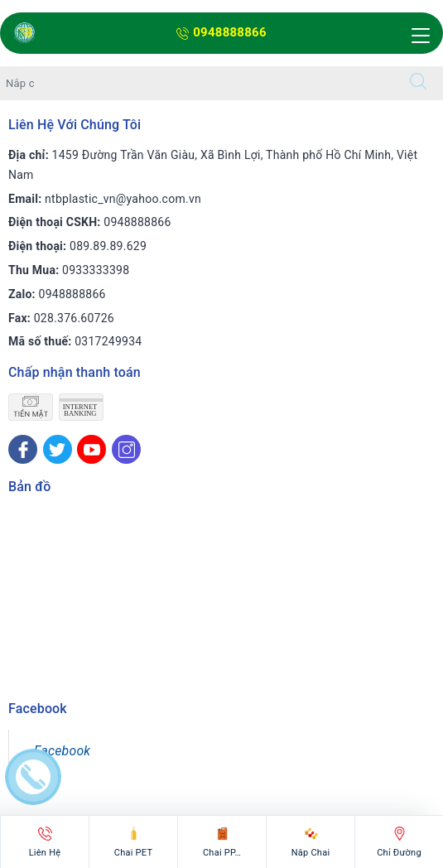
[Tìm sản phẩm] (197, 83)
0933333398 (96, 270)
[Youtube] (91, 449)
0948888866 (221, 32)
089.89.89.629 (108, 246)
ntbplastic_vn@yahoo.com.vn (123, 199)
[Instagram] (126, 449)
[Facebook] (23, 449)
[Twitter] (58, 449)
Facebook (62, 751)
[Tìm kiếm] (418, 83)
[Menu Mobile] (418, 36)
